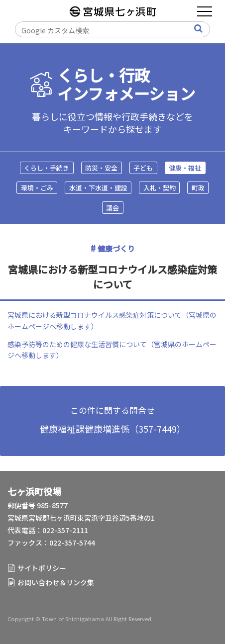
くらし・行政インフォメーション (126, 85)
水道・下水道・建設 (98, 188)
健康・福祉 (185, 168)
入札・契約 (160, 188)
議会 (112, 208)
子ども (143, 168)
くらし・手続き (47, 168)
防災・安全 (101, 168)
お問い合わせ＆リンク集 (56, 582)
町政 (198, 188)
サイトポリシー (42, 568)
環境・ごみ (37, 188)
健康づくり (116, 248)
